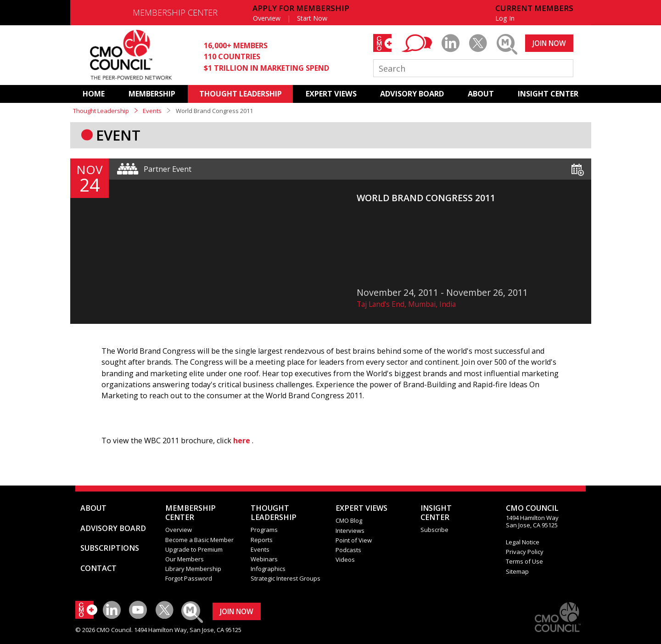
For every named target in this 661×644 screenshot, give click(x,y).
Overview (267, 18)
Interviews (350, 531)
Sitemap (517, 571)
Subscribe (434, 530)
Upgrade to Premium (194, 549)
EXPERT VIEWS (331, 94)
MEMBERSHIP (152, 94)
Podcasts (348, 550)
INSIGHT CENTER (548, 94)
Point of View (354, 540)
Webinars (264, 559)
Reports (262, 540)
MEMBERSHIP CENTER (175, 12)
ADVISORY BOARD (412, 94)
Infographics (268, 569)
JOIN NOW (549, 43)
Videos (345, 559)
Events (152, 111)
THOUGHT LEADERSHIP (241, 94)
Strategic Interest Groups (286, 578)
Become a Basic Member (199, 540)
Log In (505, 18)
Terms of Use (524, 561)
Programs (264, 530)
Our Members (185, 559)
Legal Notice (523, 542)
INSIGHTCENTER (436, 513)
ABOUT (481, 94)
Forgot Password (189, 578)
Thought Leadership (101, 111)
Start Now (312, 18)
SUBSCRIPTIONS (110, 548)
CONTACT (98, 568)
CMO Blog (349, 520)
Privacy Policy (525, 552)
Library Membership (193, 569)
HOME (94, 94)
